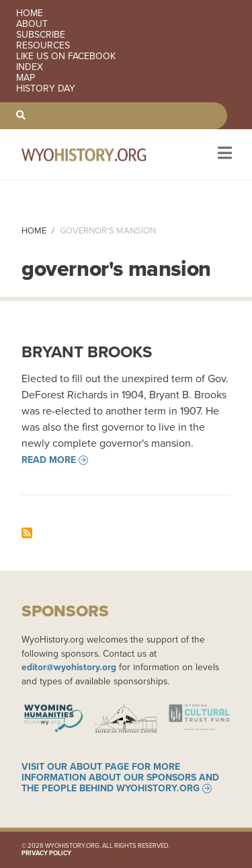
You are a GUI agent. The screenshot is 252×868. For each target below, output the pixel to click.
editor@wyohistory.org (69, 667)
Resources (43, 46)
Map (26, 78)
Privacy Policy (46, 853)
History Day (46, 89)
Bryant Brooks (87, 352)
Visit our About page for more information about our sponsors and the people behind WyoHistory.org (120, 778)
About (32, 24)
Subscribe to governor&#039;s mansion (27, 533)
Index (30, 67)
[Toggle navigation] (223, 154)
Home (30, 13)
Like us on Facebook (66, 57)
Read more (49, 460)
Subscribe (41, 35)
